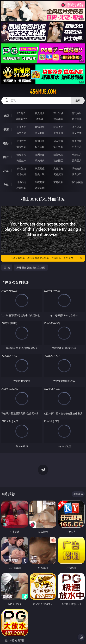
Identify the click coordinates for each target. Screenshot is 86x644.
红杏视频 (21, 188)
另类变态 (77, 147)
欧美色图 (58, 155)
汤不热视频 (77, 182)
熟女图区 (58, 160)
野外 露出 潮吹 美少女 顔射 (31, 268)
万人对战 (58, 113)
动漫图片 (77, 155)
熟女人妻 (21, 133)
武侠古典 (77, 168)
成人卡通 (58, 141)
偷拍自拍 (40, 141)
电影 (6, 143)
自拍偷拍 (40, 127)
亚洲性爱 (21, 141)
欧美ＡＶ (58, 127)
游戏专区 (77, 113)
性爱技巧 (77, 174)
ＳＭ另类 (77, 133)
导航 (6, 185)
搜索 (78, 100)
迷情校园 (21, 174)
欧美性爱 (77, 141)
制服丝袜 (21, 147)
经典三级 (40, 147)
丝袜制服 (40, 133)
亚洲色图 (40, 155)
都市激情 (21, 168)
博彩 (6, 116)
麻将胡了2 (21, 119)
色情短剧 (40, 188)
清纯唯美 (40, 160)
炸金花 (40, 119)
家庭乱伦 (40, 168)
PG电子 (21, 113)
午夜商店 (40, 182)
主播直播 (58, 133)
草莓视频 (58, 182)
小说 (6, 171)
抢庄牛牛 (77, 119)
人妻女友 (58, 168)
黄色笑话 (58, 174)
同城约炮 (21, 182)
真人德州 (40, 113)
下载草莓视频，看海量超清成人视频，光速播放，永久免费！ (47, 258)
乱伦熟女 (58, 147)
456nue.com (43, 92)
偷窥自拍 (21, 155)
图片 (6, 157)
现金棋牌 (58, 119)
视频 (6, 129)
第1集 (7, 268)
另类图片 (77, 160)
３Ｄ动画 (77, 127)
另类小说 (40, 174)
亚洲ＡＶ (21, 127)
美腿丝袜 (21, 160)
